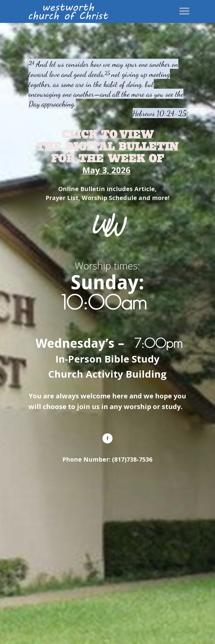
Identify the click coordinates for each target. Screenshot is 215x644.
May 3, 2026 (106, 170)
